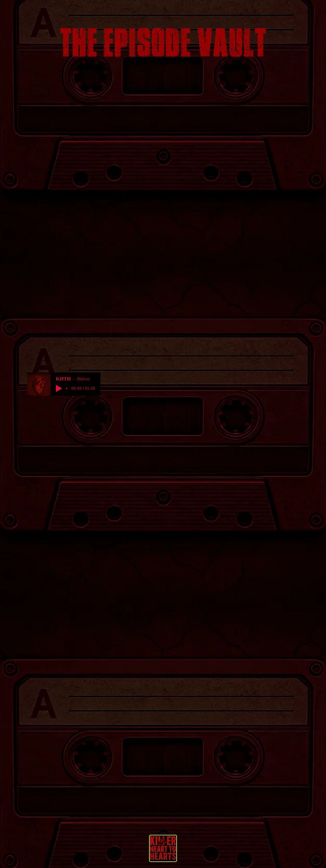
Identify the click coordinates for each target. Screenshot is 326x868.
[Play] (59, 388)
